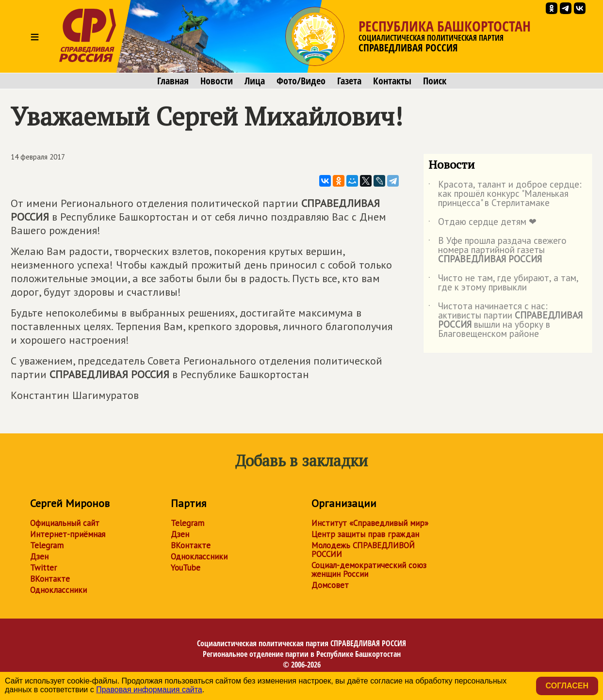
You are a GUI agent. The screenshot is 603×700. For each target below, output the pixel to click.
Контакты (392, 81)
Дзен (39, 557)
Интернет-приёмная (68, 534)
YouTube (186, 568)
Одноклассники (58, 590)
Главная (173, 81)
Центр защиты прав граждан (365, 534)
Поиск (435, 81)
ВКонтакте (50, 579)
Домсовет (330, 585)
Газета (349, 81)
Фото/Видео (301, 81)
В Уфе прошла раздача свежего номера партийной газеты (497, 250)
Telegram (47, 545)
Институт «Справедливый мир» (370, 523)
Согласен (567, 686)
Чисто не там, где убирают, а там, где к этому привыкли (503, 283)
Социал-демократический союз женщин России (369, 570)
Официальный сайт (65, 523)
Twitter (43, 568)
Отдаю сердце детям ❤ (482, 223)
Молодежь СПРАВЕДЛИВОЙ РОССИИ (363, 550)
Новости (217, 81)
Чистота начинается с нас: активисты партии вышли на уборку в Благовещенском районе (505, 320)
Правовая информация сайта (149, 690)
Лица (255, 81)
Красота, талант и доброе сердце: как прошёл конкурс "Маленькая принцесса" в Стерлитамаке (505, 194)
